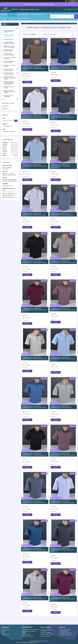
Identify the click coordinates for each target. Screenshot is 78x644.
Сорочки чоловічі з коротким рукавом (9, 73)
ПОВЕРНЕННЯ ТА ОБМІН (24, 18)
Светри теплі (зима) (45, 636)
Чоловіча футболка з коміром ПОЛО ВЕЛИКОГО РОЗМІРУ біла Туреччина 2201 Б (34, 214)
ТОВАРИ (11, 14)
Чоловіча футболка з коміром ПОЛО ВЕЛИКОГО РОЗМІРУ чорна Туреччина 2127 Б (34, 454)
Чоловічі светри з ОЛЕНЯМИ (8, 96)
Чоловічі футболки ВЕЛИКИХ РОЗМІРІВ (9, 43)
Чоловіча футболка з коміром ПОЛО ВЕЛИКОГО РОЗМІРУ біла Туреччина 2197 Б (34, 116)
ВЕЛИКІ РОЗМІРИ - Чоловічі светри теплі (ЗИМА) (9, 92)
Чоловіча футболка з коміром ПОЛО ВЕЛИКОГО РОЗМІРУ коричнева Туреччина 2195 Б (34, 68)
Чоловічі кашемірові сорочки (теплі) (9, 62)
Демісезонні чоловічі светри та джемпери (9, 47)
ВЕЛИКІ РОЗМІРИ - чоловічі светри (9, 50)
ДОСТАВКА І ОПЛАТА (23, 14)
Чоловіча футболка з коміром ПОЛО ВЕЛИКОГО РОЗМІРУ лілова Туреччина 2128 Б (63, 454)
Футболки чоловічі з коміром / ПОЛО (9, 31)
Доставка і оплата (6, 630)
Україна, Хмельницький (65, 630)
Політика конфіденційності (56, 642)
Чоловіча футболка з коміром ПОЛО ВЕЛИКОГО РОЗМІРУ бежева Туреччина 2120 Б (35, 358)
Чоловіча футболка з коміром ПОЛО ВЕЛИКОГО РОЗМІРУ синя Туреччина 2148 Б (34, 407)
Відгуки (3, 633)
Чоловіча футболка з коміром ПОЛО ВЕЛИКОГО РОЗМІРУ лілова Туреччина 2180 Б (63, 309)
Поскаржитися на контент (44, 642)
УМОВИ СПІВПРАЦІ (37, 14)
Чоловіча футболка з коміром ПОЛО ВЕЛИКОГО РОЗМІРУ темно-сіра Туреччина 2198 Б (62, 117)
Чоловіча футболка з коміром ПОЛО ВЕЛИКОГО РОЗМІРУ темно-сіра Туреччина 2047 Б (62, 550)
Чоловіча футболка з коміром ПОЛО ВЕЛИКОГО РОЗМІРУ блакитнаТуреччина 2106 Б (63, 359)
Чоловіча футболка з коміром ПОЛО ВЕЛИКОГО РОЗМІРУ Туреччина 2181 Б (61, 407)
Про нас (4, 631)
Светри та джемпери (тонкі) (47, 634)
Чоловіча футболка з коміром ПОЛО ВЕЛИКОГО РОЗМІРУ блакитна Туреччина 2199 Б (35, 166)
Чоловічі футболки (9, 39)
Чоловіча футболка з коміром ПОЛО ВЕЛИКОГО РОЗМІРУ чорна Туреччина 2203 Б (34, 262)
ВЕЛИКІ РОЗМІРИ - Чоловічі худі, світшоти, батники (10, 78)
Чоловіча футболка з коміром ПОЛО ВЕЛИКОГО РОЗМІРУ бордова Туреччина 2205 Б (34, 310)
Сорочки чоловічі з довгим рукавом (9, 70)
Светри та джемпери (46, 633)
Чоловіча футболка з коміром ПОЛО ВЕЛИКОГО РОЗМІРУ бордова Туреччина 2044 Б (63, 599)
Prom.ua (46, 641)
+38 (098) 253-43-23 (64, 631)
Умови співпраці (5, 635)
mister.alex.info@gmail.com (9, 192)
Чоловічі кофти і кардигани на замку (9, 54)
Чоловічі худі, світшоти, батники (10, 66)
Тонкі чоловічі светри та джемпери (10, 58)
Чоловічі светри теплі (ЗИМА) (9, 87)
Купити (27, 82)
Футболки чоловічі (26, 634)
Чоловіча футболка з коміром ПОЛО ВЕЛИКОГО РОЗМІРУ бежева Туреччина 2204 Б (63, 262)
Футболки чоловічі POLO (28, 636)
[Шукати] (72, 16)
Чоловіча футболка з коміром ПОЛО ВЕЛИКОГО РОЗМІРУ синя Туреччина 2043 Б (34, 549)
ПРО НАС (4, 18)
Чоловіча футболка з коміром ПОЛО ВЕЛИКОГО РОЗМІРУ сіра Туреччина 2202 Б (62, 214)
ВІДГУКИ (5, 109)
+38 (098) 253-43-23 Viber (65, 633)
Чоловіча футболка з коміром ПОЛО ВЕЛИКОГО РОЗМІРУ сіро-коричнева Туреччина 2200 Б (60, 166)
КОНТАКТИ (12, 18)
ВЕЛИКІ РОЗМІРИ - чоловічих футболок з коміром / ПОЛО (10, 36)
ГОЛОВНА (4, 14)
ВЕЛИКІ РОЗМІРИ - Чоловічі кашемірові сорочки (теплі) (9, 83)
